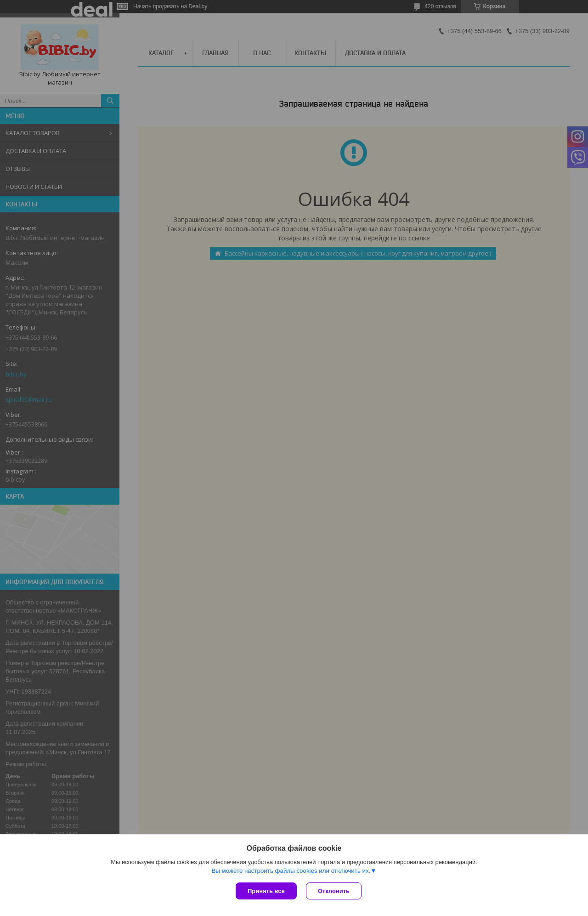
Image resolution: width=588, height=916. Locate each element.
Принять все (266, 891)
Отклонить (334, 891)
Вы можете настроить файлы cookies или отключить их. (291, 871)
